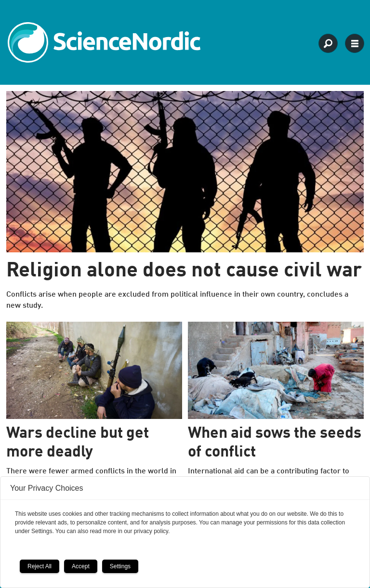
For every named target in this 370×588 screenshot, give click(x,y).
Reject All (40, 566)
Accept (81, 566)
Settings (120, 566)
